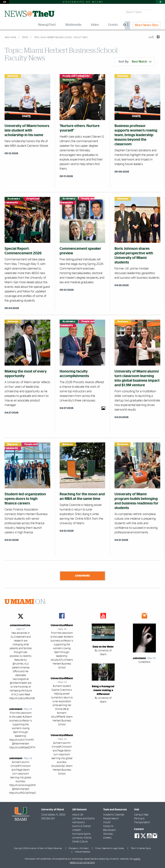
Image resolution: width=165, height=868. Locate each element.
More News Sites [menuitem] (147, 25)
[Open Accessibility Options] (5, 2)
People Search (111, 819)
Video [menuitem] (95, 25)
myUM (107, 822)
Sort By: (135, 62)
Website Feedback (83, 852)
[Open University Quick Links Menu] (160, 2)
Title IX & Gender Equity (141, 848)
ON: (25, 602)
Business (13, 76)
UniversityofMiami (62, 625)
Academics (14, 199)
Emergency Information (79, 848)
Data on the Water (103, 647)
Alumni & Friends (81, 826)
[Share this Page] (156, 39)
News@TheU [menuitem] (47, 25)
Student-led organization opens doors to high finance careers (25, 499)
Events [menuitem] (113, 25)
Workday (108, 834)
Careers (107, 838)
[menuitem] (127, 25)
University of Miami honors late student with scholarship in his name (27, 130)
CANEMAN (144, 662)
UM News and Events (83, 819)
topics (25, 37)
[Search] (157, 12)
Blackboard (109, 830)
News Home (10, 37)
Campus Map (141, 815)
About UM (78, 815)
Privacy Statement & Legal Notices (110, 848)
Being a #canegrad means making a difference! (103, 690)
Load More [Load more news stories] (82, 576)
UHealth (77, 830)
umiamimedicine (20, 625)
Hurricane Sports (81, 834)
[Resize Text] (151, 37)
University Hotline (82, 838)
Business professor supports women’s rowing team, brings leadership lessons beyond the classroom (136, 135)
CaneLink (108, 826)
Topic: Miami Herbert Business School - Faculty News (61, 37)
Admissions (78, 822)
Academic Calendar (114, 815)
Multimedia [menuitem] (73, 25)
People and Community (76, 76)
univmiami (16, 709)
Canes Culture (80, 842)
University (69, 80)
